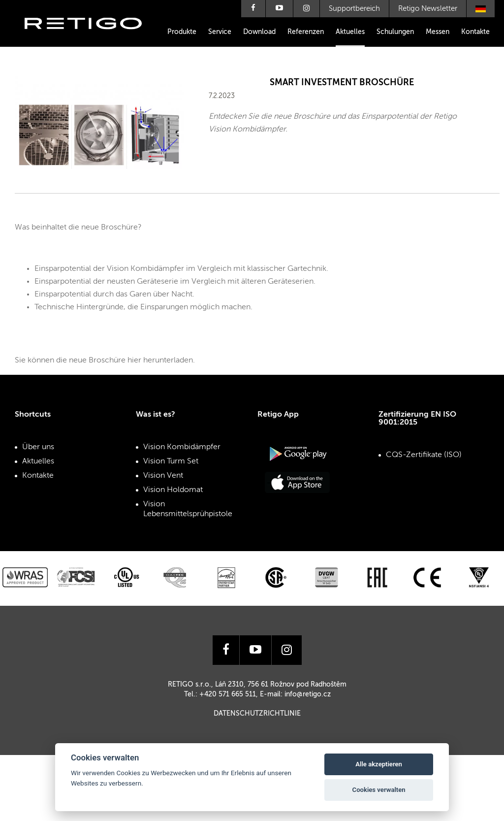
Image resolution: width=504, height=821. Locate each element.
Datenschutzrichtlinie (257, 714)
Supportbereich (354, 9)
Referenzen (306, 32)
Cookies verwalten (379, 790)
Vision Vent (163, 476)
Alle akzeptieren (379, 764)
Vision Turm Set (171, 461)
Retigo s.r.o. (91, 38)
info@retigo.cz (308, 694)
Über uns (38, 447)
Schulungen (395, 32)
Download (259, 32)
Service (220, 32)
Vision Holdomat (173, 490)
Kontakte (475, 32)
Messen (438, 32)
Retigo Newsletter (428, 9)
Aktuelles (350, 32)
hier (134, 361)
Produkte (182, 32)
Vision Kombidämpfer (182, 447)
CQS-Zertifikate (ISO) (424, 455)
